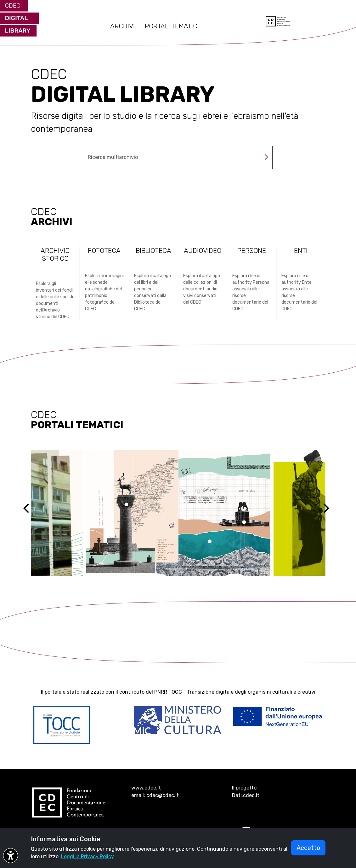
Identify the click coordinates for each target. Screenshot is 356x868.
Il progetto (244, 788)
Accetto (308, 848)
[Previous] (32, 513)
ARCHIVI (122, 26)
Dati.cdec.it (246, 795)
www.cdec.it (146, 788)
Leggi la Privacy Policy (87, 856)
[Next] (330, 513)
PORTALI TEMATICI (172, 26)
